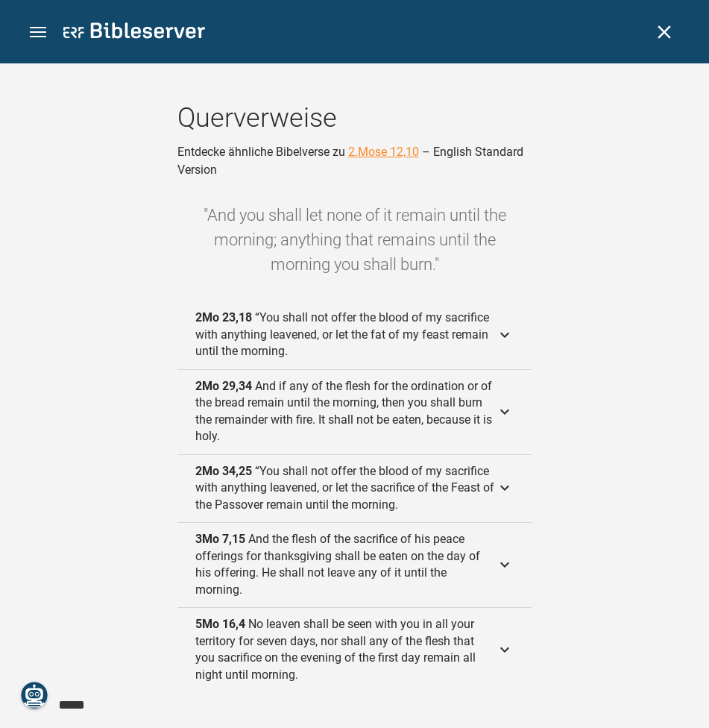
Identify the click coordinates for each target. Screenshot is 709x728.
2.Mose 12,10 (384, 152)
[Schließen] (664, 32)
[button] (38, 32)
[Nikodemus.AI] (34, 695)
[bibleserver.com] (134, 33)
